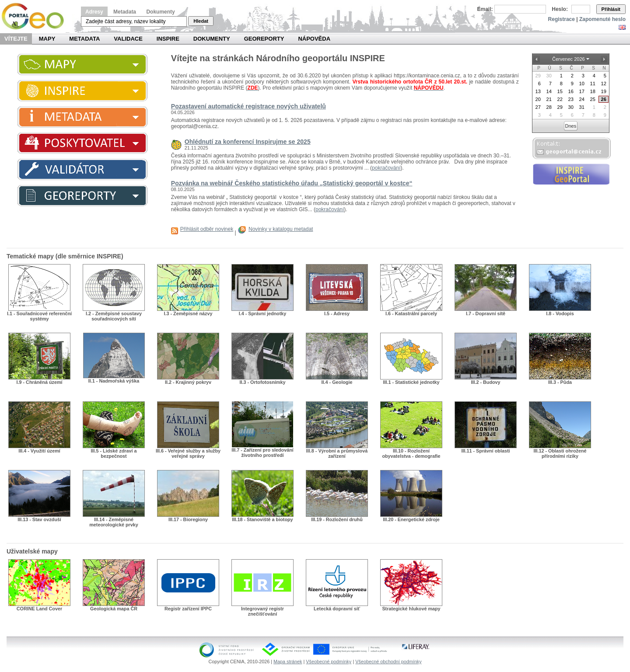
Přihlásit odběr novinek (207, 229)
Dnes (571, 126)
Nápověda (314, 39)
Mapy (47, 39)
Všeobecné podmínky (329, 662)
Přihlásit (611, 9)
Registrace (562, 19)
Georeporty (264, 39)
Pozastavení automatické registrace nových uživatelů (248, 106)
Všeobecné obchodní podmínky (388, 662)
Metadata (125, 12)
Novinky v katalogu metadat (281, 229)
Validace (128, 39)
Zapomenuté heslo (602, 19)
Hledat (201, 21)
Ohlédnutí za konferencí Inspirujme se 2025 (248, 142)
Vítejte (16, 39)
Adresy (94, 12)
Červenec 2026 (569, 59)
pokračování (386, 168)
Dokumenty (160, 12)
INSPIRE (168, 39)
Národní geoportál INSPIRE (36, 16)
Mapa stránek (288, 662)
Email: (485, 9)
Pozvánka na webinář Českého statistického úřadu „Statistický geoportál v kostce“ (292, 183)
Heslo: (560, 9)
